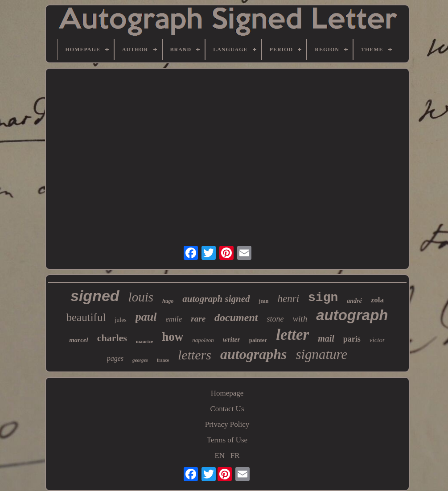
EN (220, 456)
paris (352, 339)
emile (174, 319)
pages (115, 358)
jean (263, 301)
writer (232, 340)
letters (195, 355)
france (163, 360)
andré (354, 301)
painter (258, 340)
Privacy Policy (227, 424)
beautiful (86, 317)
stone (275, 319)
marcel (79, 340)
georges (140, 360)
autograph (352, 315)
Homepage (227, 393)
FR (235, 456)
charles (112, 338)
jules (120, 320)
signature (321, 354)
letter (292, 335)
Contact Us (227, 409)
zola (377, 300)
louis (141, 297)
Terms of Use (227, 440)
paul (146, 317)
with (300, 319)
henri (288, 299)
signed (95, 296)
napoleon (203, 340)
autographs (253, 354)
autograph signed (216, 299)
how (173, 337)
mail (326, 338)
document (236, 318)
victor (377, 340)
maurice (144, 341)
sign (323, 298)
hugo (168, 301)
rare (198, 319)
